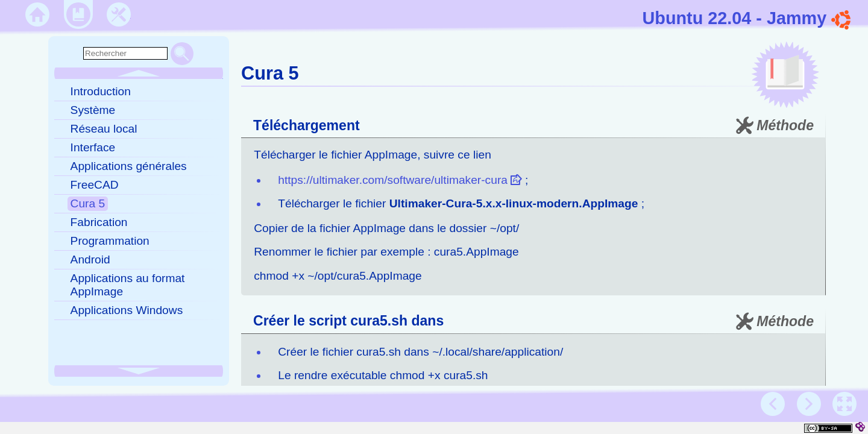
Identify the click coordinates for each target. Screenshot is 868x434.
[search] (125, 53)
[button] (844, 404)
